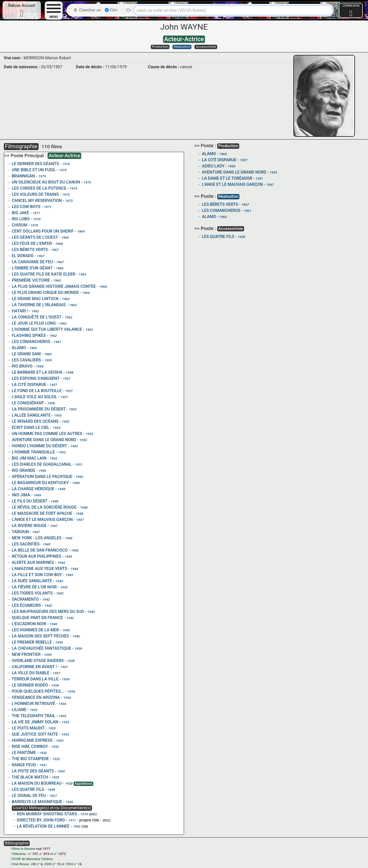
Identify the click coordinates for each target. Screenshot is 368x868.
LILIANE (19, 710)
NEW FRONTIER (26, 654)
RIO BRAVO (22, 366)
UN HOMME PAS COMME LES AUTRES (47, 434)
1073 (62, 854)
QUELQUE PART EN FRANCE (37, 618)
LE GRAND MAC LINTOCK (35, 299)
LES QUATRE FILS (28, 789)
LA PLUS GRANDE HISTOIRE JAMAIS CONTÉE (54, 286)
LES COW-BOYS (26, 207)
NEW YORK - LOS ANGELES (37, 538)
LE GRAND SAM (26, 354)
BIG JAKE (20, 213)
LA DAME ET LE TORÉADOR (227, 178)
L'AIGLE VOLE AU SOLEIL (34, 397)
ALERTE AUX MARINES (33, 562)
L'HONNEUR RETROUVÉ (33, 704)
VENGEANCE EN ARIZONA (36, 697)
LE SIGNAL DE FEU (29, 796)
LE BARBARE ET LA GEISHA (37, 372)
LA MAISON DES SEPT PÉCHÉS (40, 636)
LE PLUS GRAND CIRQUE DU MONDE (45, 293)
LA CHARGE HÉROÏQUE (33, 489)
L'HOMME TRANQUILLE (33, 452)
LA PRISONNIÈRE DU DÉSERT (39, 409)
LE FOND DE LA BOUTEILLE (37, 391)
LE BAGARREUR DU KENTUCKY (40, 483)
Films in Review (23, 849)
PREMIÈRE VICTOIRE (31, 280)
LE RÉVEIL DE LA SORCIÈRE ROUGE (44, 507)
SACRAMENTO (25, 599)
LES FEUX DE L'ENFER (32, 243)
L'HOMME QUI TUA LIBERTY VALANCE (47, 329)
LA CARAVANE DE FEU (32, 262)
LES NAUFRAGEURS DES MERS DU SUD (48, 612)
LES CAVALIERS (26, 360)
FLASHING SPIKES (29, 335)
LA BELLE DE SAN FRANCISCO (40, 550)
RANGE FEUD (24, 765)
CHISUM (19, 225)
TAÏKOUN (20, 532)
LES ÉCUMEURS (26, 605)
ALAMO (19, 348)
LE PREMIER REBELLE (32, 642)
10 (59, 864)
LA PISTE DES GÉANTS (33, 771)
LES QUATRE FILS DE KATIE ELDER (44, 274)
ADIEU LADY (213, 166)
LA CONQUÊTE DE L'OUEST (37, 317)
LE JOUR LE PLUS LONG (34, 323)
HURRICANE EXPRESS (32, 740)
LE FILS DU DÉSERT (30, 501)
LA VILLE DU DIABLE (31, 673)
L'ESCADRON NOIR (29, 624)
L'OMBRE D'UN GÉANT (32, 268)
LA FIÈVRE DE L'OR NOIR (34, 587)
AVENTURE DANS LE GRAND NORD (44, 440)
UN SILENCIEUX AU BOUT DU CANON (46, 182)
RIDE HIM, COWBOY (30, 746)
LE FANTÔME (24, 753)
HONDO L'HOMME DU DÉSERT (39, 446)
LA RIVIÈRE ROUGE (29, 526)
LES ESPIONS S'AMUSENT (36, 378)
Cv (126, 10)
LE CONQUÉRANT (28, 403)
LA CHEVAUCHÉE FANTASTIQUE (41, 648)
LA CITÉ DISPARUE (29, 385)
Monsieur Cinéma (39, 859)
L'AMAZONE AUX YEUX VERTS (39, 569)
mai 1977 (43, 849)
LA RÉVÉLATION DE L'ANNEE (43, 826)
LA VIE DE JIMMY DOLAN (35, 722)
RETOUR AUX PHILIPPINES (37, 556)
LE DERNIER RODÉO (30, 685)
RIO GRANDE (24, 470)
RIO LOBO (21, 219)
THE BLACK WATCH (30, 777)
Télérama (19, 854)
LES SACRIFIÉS (26, 544)
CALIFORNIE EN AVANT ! (34, 667)
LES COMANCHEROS (31, 342)
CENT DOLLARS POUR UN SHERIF (43, 231)
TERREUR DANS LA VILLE (35, 679)
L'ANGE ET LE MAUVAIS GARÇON (42, 519)
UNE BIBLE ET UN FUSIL (34, 170)
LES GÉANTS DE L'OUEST (35, 237)
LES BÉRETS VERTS (30, 250)
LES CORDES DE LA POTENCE (39, 188)
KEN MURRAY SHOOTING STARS (47, 814)
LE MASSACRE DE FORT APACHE (42, 513)
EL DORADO (23, 256)
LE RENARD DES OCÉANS (35, 421)
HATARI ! (20, 311)
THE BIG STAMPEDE (30, 759)
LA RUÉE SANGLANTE (32, 581)
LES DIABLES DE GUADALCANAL (42, 464)
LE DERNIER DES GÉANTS (35, 164)
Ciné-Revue (20, 864)
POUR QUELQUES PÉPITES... (38, 691)
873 (46, 854)
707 (35, 854)
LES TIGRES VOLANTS (32, 593)
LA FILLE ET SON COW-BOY (37, 575)
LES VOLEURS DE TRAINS (35, 194)
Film (111, 10)
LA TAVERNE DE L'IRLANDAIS (39, 305)
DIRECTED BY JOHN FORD (41, 820)
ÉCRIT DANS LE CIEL (31, 427)
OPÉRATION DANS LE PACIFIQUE (42, 477)
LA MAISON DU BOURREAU (37, 783)
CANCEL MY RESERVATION (37, 201)
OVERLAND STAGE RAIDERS (38, 661)
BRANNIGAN (23, 176)
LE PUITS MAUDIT (28, 728)
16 (80, 864)
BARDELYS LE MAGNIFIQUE (37, 802)
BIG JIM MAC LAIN (29, 458)
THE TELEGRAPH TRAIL (34, 716)
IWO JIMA (21, 495)
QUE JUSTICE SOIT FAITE (35, 734)
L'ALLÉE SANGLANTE (31, 415)
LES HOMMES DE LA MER (35, 630)
